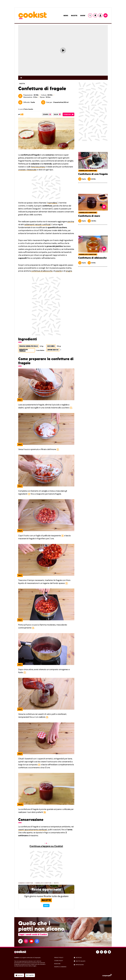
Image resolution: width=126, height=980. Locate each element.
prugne (69, 271)
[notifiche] (93, 958)
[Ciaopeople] (107, 975)
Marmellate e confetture (43, 883)
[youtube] (31, 941)
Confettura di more (89, 216)
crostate (22, 170)
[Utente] (100, 15)
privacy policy (59, 958)
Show (83, 16)
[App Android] (30, 975)
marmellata (52, 203)
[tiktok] (20, 941)
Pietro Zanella (28, 109)
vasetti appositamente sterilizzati (33, 830)
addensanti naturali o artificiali (37, 224)
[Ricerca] (90, 15)
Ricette (74, 16)
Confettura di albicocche (92, 258)
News (66, 16)
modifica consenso (60, 967)
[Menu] (106, 15)
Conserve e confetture (26, 883)
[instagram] (26, 941)
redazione (57, 964)
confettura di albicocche (42, 271)
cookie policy (59, 961)
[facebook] (37, 941)
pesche (59, 271)
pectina (71, 221)
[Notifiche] (95, 15)
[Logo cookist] (33, 15)
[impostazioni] (93, 965)
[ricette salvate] (93, 961)
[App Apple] (19, 975)
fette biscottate (38, 167)
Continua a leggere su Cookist (46, 846)
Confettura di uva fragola (93, 174)
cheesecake (31, 170)
